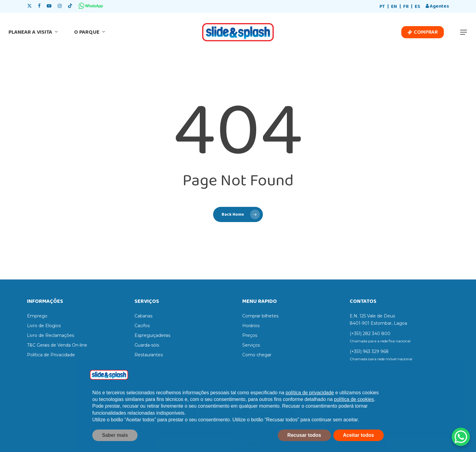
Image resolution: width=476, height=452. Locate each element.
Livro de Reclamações (51, 335)
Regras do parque (261, 365)
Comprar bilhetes (260, 316)
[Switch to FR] (406, 7)
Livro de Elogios (44, 326)
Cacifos (142, 326)
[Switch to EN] (394, 7)
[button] (464, 32)
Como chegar (257, 355)
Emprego (37, 316)
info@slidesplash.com (372, 369)
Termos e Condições (49, 365)
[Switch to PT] (382, 7)
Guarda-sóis (147, 345)
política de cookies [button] (354, 412)
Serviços (251, 345)
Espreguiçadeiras (152, 335)
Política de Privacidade (51, 355)
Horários (251, 326)
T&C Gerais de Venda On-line (57, 345)
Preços (250, 335)
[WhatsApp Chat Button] (461, 437)
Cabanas (143, 316)
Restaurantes (149, 355)
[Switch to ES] (417, 7)
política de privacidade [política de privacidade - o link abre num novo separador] (310, 405)
